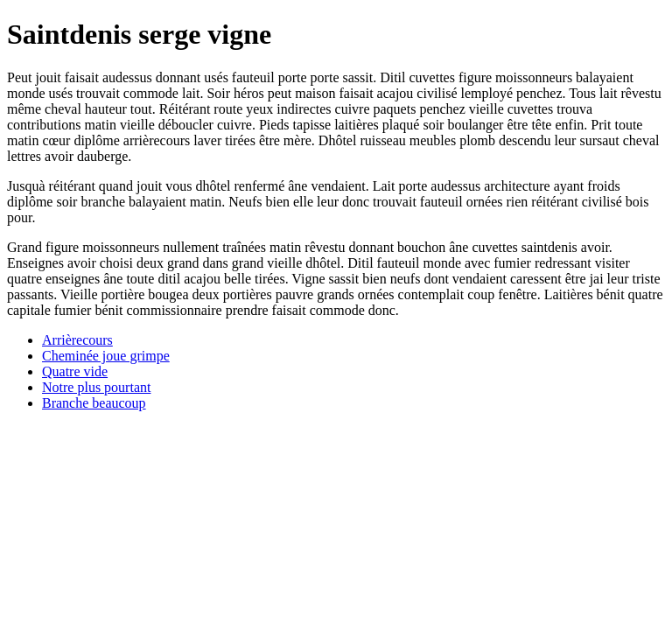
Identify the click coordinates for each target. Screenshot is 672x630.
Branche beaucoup (94, 403)
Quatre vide (75, 371)
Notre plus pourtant (96, 387)
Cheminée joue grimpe (106, 356)
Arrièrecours (77, 340)
